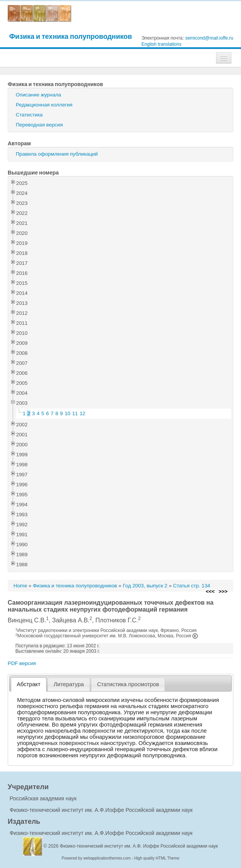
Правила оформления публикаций (57, 154)
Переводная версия (39, 125)
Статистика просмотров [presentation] (128, 684)
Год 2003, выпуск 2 (145, 586)
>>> (223, 591)
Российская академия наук (43, 798)
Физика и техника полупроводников (71, 36)
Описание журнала (38, 95)
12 (82, 413)
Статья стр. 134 (192, 586)
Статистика (29, 115)
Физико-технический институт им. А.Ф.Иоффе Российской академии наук (101, 810)
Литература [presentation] (69, 684)
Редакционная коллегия (44, 105)
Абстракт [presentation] (29, 684)
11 (75, 413)
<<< (210, 591)
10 (67, 413)
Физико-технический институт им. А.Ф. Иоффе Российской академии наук (139, 846)
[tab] (29, 684)
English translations (161, 44)
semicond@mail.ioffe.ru (209, 38)
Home (20, 586)
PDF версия (22, 663)
